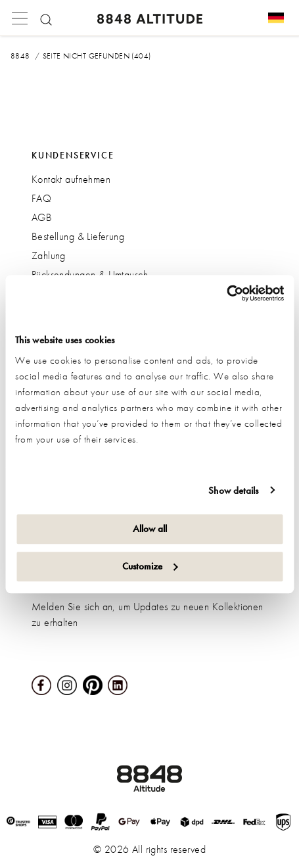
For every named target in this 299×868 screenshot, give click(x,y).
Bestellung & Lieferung (78, 236)
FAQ (41, 198)
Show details (233, 491)
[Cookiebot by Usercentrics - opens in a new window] (226, 293)
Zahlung (49, 255)
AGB (42, 217)
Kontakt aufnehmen (71, 179)
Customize (150, 566)
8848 (20, 56)
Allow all (150, 529)
